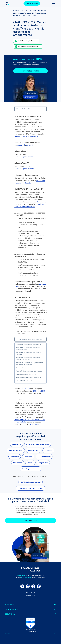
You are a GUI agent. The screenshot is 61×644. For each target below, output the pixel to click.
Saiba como (42, 202)
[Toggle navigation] (54, 4)
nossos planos (33, 424)
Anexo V (30, 145)
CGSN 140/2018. (39, 391)
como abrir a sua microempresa (26, 136)
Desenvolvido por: (31, 630)
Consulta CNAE (19, 11)
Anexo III (21, 145)
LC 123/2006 (25, 389)
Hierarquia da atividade (24, 109)
